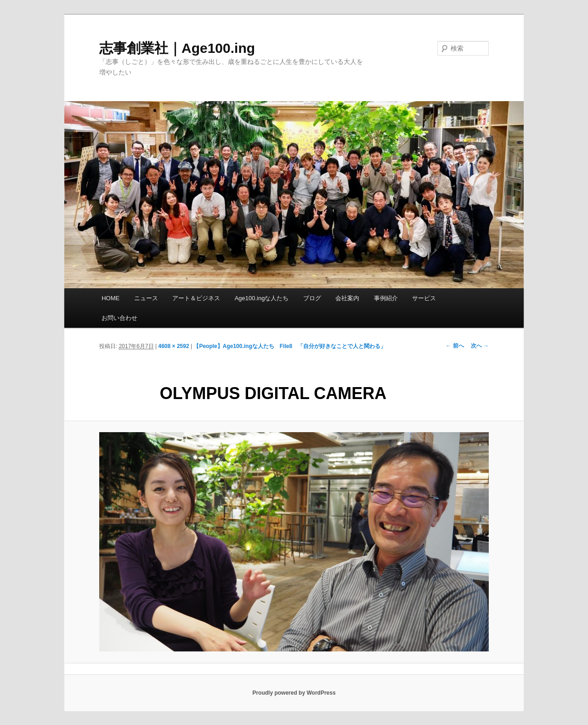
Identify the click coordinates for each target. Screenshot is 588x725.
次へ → (480, 346)
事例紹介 (386, 298)
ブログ (312, 298)
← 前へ (455, 346)
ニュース (146, 298)
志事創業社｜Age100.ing (177, 48)
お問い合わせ (119, 318)
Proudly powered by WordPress (294, 693)
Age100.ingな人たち (262, 298)
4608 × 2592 (174, 346)
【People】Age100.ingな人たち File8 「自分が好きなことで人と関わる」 (290, 346)
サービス (424, 298)
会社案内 (347, 298)
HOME (110, 298)
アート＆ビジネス (196, 298)
